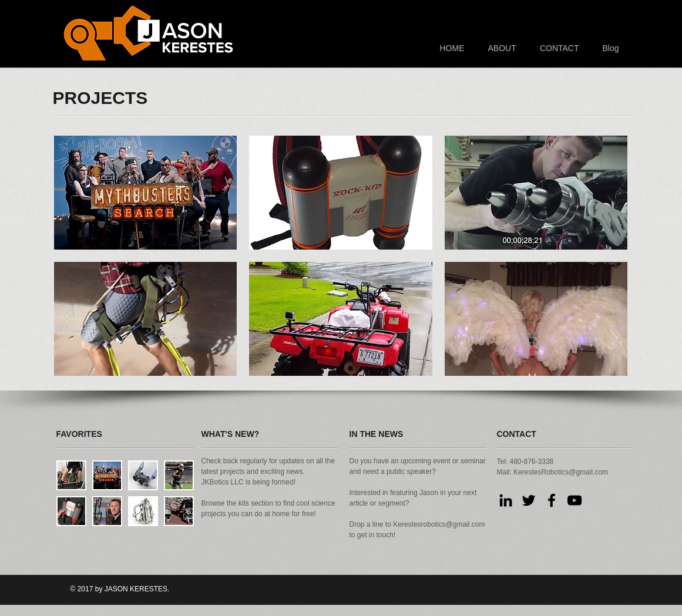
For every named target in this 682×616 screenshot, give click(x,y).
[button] (146, 193)
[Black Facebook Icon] (552, 500)
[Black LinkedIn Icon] (506, 500)
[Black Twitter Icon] (529, 500)
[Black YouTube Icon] (575, 500)
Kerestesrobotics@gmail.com (439, 524)
